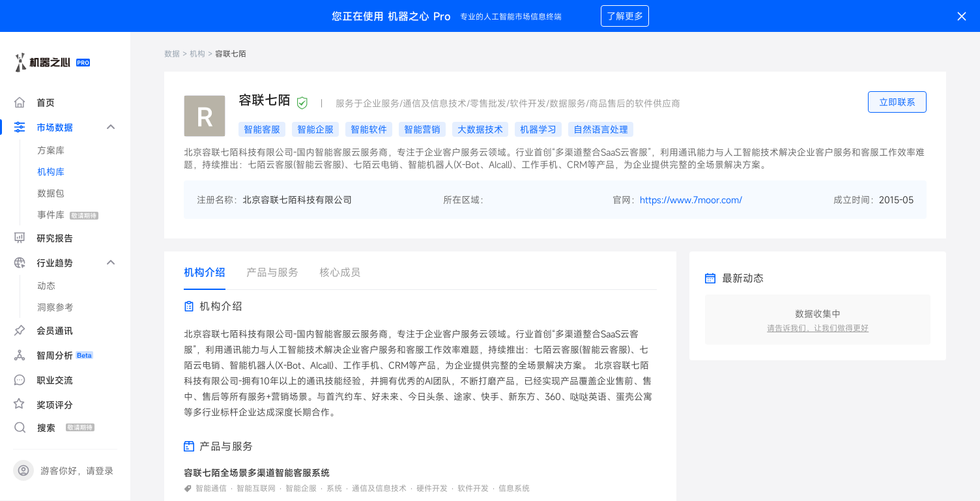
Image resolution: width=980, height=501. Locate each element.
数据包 (51, 193)
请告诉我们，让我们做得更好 (818, 328)
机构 (197, 53)
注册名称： (220, 200)
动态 (46, 286)
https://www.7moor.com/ (691, 200)
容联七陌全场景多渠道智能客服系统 (257, 473)
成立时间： (856, 200)
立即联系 (897, 102)
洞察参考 (55, 307)
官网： (626, 200)
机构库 (51, 172)
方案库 (51, 150)
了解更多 (625, 16)
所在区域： (466, 200)
